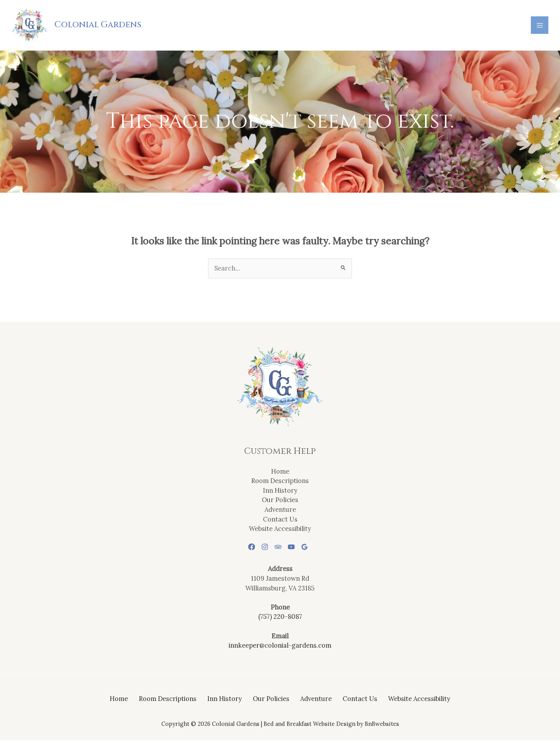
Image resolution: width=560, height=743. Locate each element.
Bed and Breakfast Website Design (310, 726)
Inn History (280, 493)
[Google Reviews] (311, 549)
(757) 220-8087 (280, 619)
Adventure (280, 512)
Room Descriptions (280, 483)
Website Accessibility (280, 531)
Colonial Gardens (100, 26)
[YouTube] (294, 549)
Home (280, 473)
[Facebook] (245, 549)
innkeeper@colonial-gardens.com (280, 647)
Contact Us (280, 521)
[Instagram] (262, 549)
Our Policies (280, 502)
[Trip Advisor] (278, 549)
